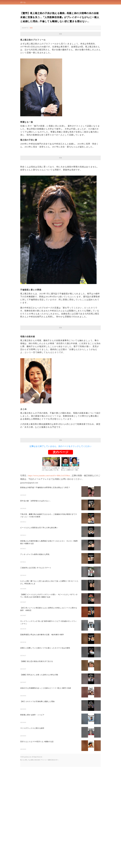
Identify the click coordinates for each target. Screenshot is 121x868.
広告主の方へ (55, 760)
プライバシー (44, 760)
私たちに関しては (25, 760)
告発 (31, 28)
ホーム (23, 2)
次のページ (61, 452)
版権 (49, 760)
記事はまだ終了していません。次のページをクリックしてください (61, 446)
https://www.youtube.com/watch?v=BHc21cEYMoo (49, 476)
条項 (39, 760)
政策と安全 (34, 760)
